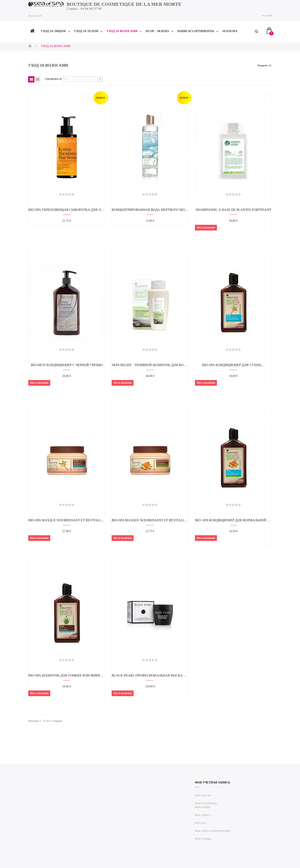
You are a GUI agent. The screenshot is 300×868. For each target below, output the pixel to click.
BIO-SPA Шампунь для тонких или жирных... (67, 675)
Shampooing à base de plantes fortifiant (233, 210)
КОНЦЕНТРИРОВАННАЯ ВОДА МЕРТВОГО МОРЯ (150, 210)
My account (35, 16)
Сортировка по (53, 79)
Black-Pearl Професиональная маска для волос (150, 675)
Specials (201, 823)
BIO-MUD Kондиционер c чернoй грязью (67, 365)
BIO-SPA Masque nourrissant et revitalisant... (67, 520)
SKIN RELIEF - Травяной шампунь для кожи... (150, 365)
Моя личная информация (212, 831)
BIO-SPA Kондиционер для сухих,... (233, 365)
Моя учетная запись (212, 782)
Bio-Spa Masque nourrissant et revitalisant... (150, 520)
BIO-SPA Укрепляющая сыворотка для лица (67, 210)
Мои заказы (203, 795)
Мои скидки (203, 839)
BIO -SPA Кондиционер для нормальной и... (233, 520)
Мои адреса (203, 815)
